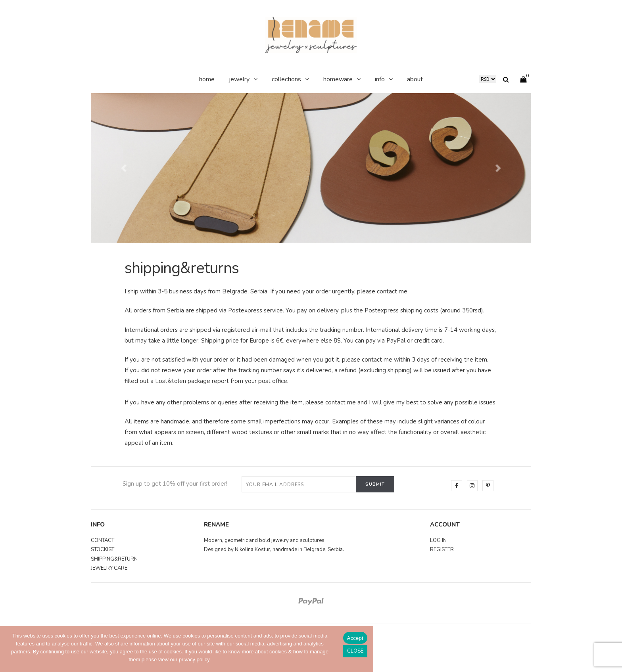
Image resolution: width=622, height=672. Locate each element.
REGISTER (442, 549)
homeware (338, 79)
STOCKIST (103, 549)
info (380, 79)
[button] (124, 168)
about (415, 79)
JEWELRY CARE (109, 568)
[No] (355, 651)
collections (286, 79)
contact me (392, 291)
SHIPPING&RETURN (114, 559)
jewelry (239, 79)
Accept (355, 638)
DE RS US (488, 79)
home (207, 79)
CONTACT (103, 540)
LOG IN (438, 540)
